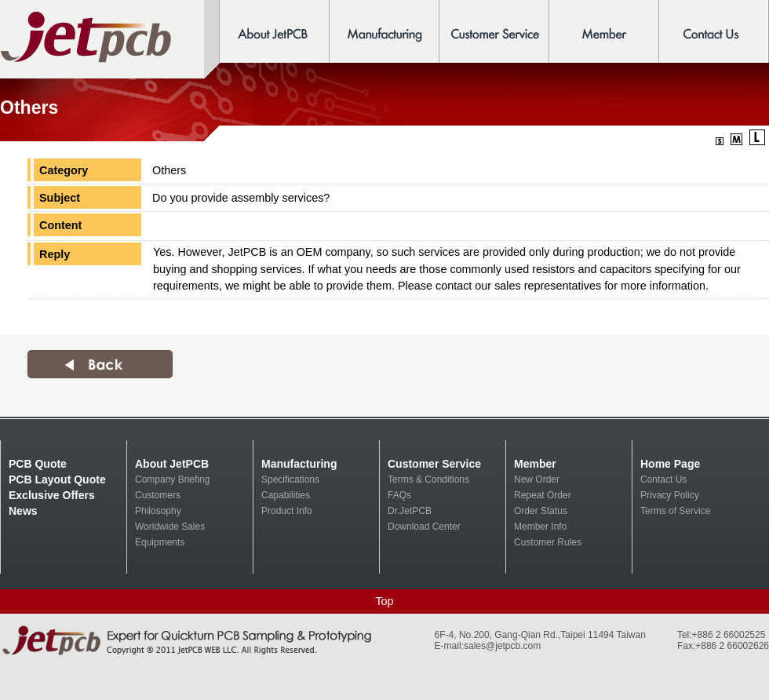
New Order (537, 479)
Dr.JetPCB (410, 511)
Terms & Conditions (428, 479)
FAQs (399, 495)
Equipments (160, 542)
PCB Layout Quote (57, 479)
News (23, 511)
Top (384, 601)
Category (64, 170)
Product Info (287, 511)
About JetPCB (172, 464)
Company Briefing (172, 479)
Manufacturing (299, 464)
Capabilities (286, 495)
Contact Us (663, 479)
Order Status (541, 511)
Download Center (424, 527)
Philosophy (158, 511)
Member (535, 464)
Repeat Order (543, 495)
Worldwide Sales (170, 527)
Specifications (290, 479)
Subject (60, 198)
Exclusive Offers (52, 495)
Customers (158, 495)
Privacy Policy (670, 495)
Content (60, 225)
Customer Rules (548, 542)
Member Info (540, 527)
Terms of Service (675, 511)
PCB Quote (38, 464)
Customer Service (434, 464)
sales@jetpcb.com (502, 646)
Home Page (670, 464)
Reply (55, 254)
